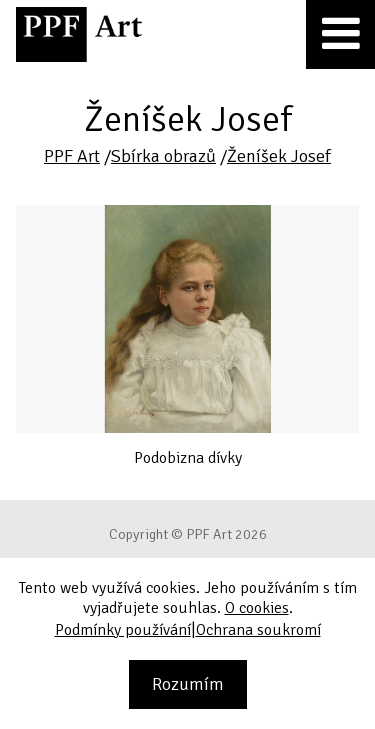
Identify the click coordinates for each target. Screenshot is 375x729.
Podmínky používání (123, 630)
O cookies (257, 608)
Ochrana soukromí (258, 630)
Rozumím (188, 684)
